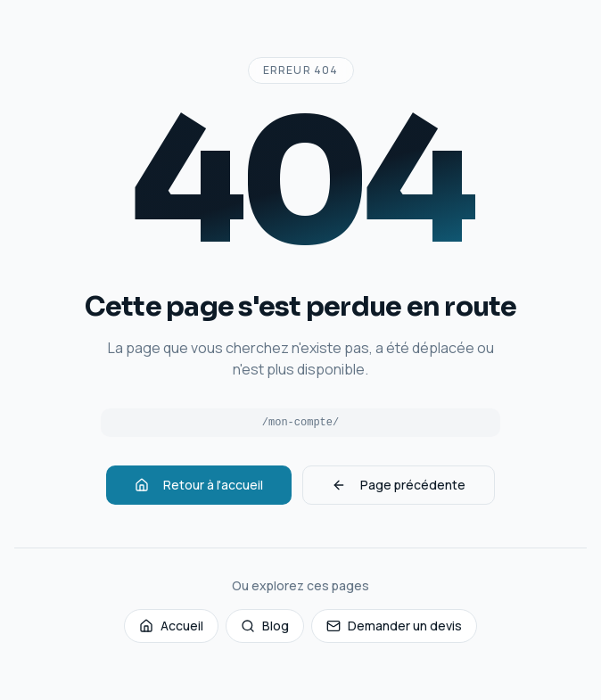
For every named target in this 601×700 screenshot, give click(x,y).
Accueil (171, 626)
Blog (265, 626)
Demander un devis (394, 626)
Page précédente (399, 485)
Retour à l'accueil (199, 485)
